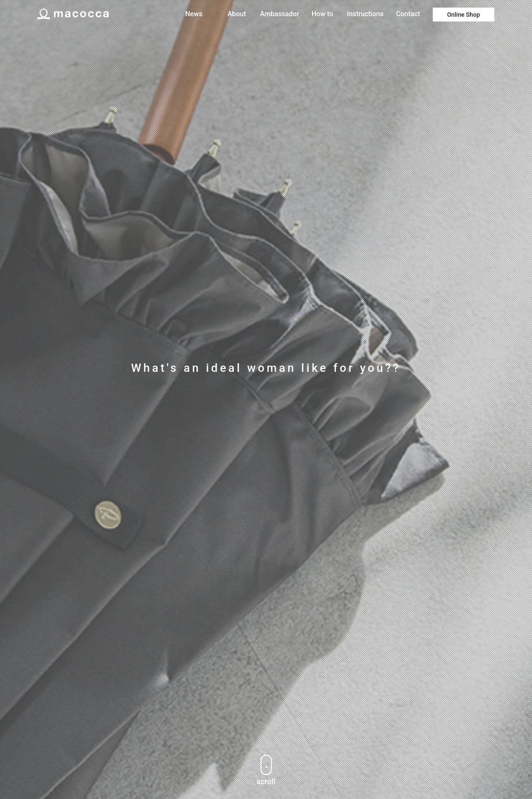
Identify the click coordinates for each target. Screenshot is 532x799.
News (194, 14)
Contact (408, 14)
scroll (266, 770)
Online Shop (464, 15)
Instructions (365, 14)
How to (322, 14)
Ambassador (280, 14)
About (237, 14)
